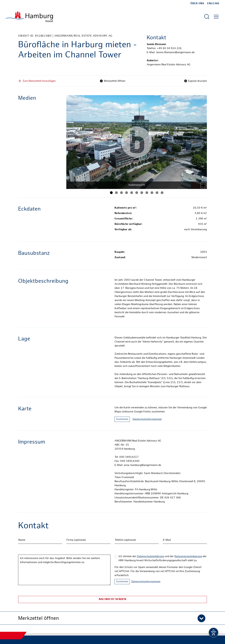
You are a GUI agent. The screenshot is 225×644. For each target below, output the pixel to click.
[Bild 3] (121, 193)
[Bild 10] (157, 193)
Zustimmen (122, 419)
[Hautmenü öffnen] (216, 17)
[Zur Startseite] (29, 17)
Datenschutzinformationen (147, 419)
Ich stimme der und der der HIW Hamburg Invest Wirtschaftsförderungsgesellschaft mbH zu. (163, 559)
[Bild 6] (137, 193)
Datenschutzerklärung (150, 557)
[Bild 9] (152, 193)
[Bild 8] (147, 193)
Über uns (197, 4)
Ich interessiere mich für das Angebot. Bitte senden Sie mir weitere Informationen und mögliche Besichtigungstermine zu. (64, 570)
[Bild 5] (132, 193)
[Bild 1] (111, 193)
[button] (112, 618)
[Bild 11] (162, 193)
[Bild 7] (142, 193)
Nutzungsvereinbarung (188, 557)
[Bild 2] (116, 193)
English (213, 4)
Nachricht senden (112, 599)
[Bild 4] (127, 193)
